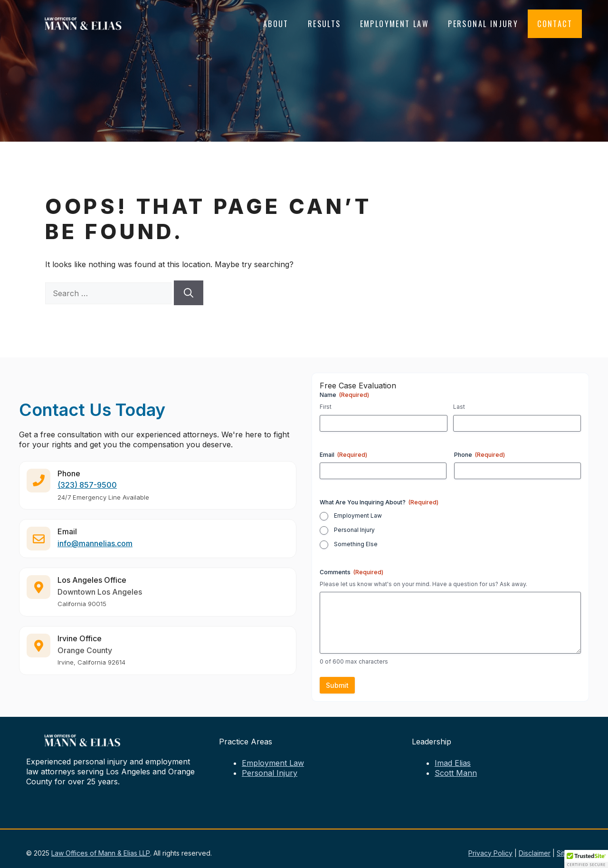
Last (459, 407)
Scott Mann (456, 773)
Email (343, 455)
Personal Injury (483, 24)
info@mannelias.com (95, 548)
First (326, 407)
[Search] (189, 293)
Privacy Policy (490, 853)
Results (324, 24)
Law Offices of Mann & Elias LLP (101, 853)
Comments (351, 572)
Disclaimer (535, 853)
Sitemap (569, 853)
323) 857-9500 (89, 490)
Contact (555, 24)
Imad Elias (453, 763)
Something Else (356, 544)
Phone (480, 455)
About (276, 24)
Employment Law (395, 24)
